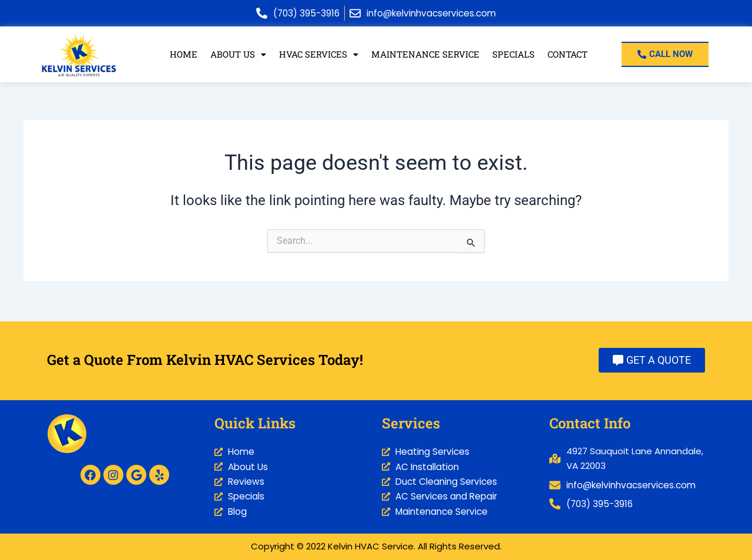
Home (181, 55)
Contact (568, 55)
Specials (513, 55)
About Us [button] (236, 55)
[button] (236, 55)
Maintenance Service (425, 55)
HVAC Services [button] (317, 55)
